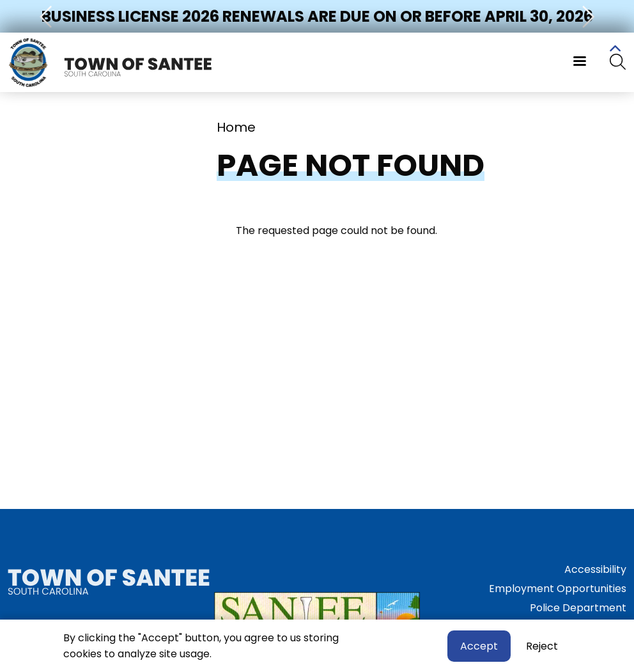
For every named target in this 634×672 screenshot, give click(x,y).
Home (236, 127)
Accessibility (595, 569)
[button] (48, 16)
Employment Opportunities (558, 589)
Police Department (578, 608)
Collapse (615, 51)
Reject (542, 646)
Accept (479, 646)
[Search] (618, 63)
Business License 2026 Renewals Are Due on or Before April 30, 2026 (317, 16)
